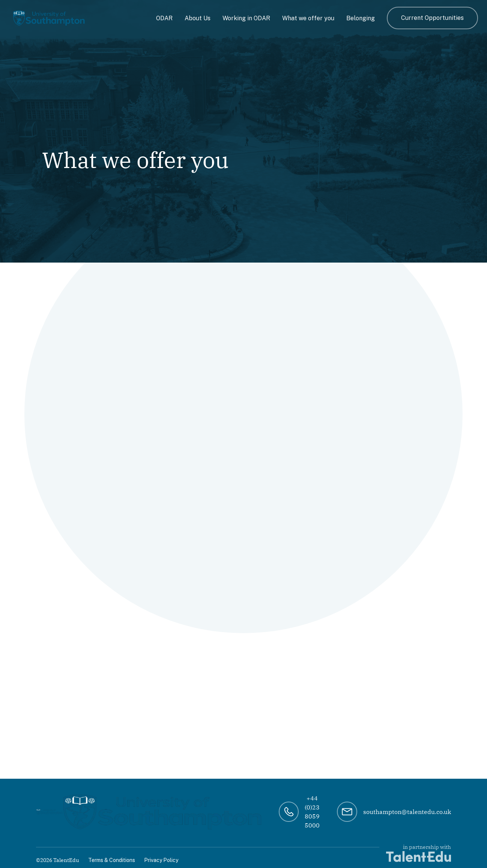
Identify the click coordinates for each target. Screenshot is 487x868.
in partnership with (419, 853)
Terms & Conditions (112, 860)
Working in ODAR (246, 18)
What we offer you (308, 18)
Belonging (361, 18)
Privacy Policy (161, 860)
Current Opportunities (432, 18)
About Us (198, 18)
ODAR (164, 18)
